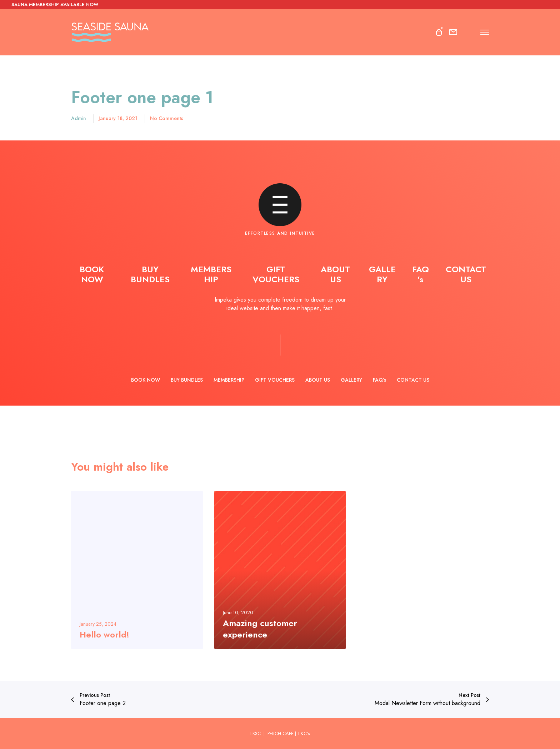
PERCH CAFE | (282, 733)
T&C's (304, 733)
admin (79, 118)
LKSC (256, 733)
